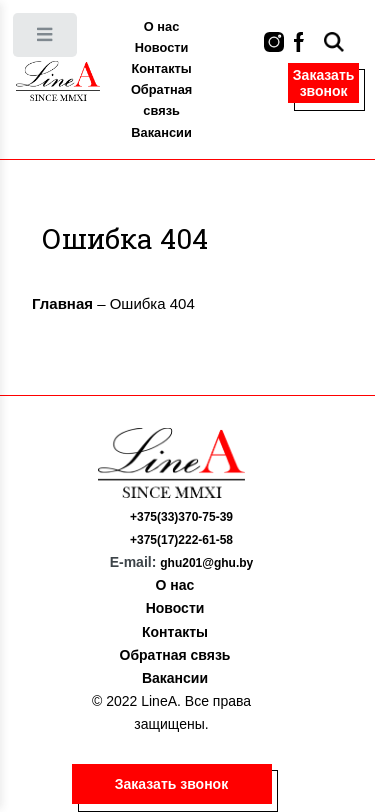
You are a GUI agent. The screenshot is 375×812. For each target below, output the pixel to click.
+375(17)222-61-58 (181, 540)
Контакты (161, 68)
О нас (161, 26)
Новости (162, 47)
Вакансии (161, 132)
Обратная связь (161, 100)
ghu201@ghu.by (206, 563)
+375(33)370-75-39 (181, 517)
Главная (62, 303)
